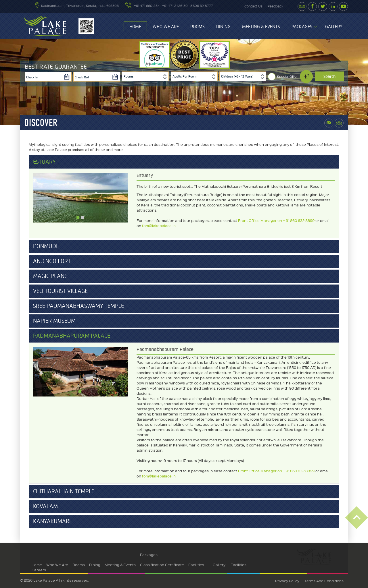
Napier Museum (54, 321)
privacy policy (287, 581)
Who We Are (166, 27)
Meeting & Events (261, 27)
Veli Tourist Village (60, 291)
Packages (302, 27)
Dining (223, 27)
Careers (39, 570)
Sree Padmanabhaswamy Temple (78, 306)
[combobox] (145, 76)
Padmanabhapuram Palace (72, 336)
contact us (253, 6)
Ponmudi (45, 246)
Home (135, 27)
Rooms (198, 27)
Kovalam (45, 506)
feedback (275, 6)
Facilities (196, 565)
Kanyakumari (52, 521)
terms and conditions (324, 581)
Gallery (334, 27)
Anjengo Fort (52, 261)
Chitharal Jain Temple (64, 492)
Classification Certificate (162, 565)
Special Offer (287, 77)
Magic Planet (52, 276)
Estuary (44, 162)
